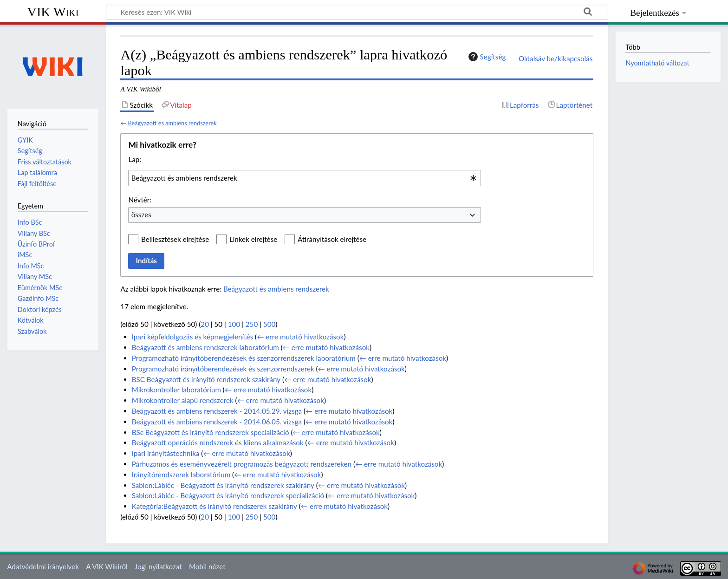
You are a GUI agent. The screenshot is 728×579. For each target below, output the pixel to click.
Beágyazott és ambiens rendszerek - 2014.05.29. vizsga (217, 411)
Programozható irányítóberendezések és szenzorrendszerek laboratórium (244, 358)
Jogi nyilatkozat (158, 566)
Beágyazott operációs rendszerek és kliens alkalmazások (218, 442)
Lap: (135, 159)
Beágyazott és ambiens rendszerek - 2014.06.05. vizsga (217, 422)
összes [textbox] (141, 215)
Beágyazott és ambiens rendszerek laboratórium (205, 347)
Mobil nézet (207, 566)
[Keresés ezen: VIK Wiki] (357, 12)
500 (269, 324)
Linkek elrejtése (253, 239)
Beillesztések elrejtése (175, 239)
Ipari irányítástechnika (166, 453)
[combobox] (305, 178)
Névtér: (140, 200)
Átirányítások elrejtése (332, 239)
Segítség (486, 57)
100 (234, 324)
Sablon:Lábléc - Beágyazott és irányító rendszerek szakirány (223, 485)
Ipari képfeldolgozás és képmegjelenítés (193, 337)
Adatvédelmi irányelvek (43, 566)
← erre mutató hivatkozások (300, 337)
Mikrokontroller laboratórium (176, 390)
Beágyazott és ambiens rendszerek (172, 123)
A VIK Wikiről (107, 566)
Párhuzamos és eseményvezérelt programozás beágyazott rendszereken (242, 464)
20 (205, 324)
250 (252, 324)
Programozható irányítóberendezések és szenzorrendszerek (223, 369)
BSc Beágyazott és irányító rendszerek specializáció (211, 432)
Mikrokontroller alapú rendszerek (183, 400)
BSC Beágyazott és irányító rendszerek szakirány (206, 379)
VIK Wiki (53, 12)
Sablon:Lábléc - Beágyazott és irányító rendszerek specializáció (228, 495)
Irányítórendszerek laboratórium (181, 475)
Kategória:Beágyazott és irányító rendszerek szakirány (214, 506)
